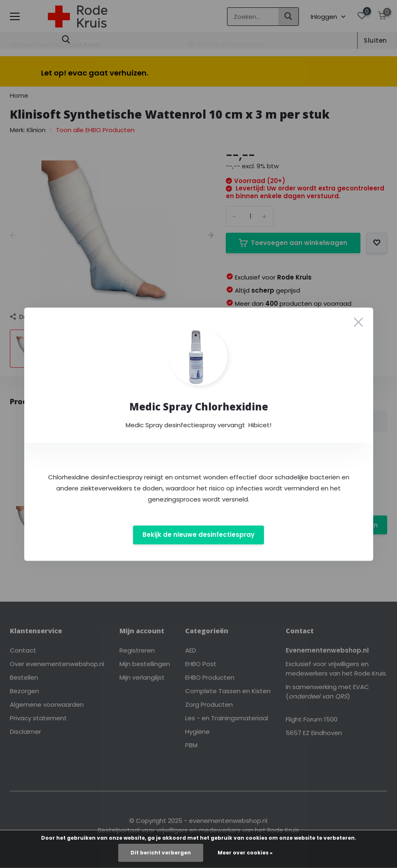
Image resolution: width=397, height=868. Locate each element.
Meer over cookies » (245, 853)
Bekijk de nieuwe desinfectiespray (198, 535)
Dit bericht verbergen (161, 853)
